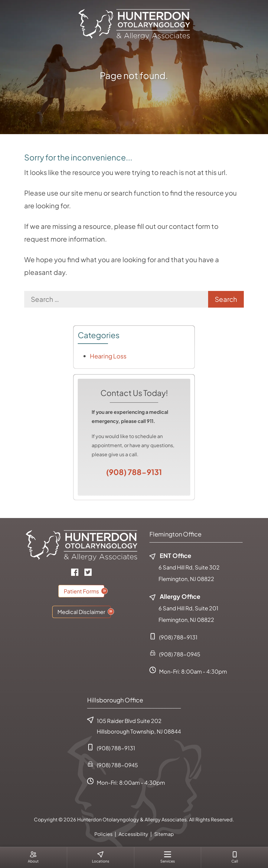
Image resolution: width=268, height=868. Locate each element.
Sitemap (164, 834)
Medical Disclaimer (81, 612)
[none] (33, 857)
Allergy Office (175, 596)
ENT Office (170, 555)
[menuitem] (33, 857)
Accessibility (133, 834)
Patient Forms (81, 591)
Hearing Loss (108, 356)
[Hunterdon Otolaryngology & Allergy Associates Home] (134, 23)
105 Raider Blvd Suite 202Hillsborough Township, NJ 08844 (134, 726)
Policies (103, 834)
